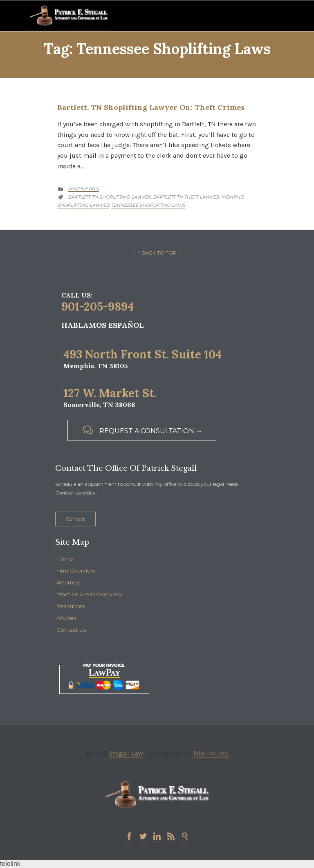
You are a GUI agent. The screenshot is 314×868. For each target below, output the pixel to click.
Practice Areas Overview (89, 594)
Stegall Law (126, 753)
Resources (71, 606)
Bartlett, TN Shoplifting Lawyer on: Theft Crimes (151, 107)
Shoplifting (83, 188)
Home (65, 559)
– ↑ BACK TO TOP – (157, 253)
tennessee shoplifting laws (148, 205)
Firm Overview (76, 570)
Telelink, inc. (211, 753)
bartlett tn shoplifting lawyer (109, 197)
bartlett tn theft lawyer (186, 197)
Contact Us (71, 630)
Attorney (68, 582)
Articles (66, 618)
